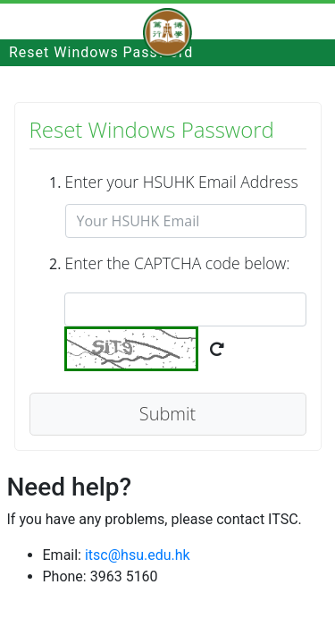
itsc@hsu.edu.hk (138, 555)
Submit (168, 414)
